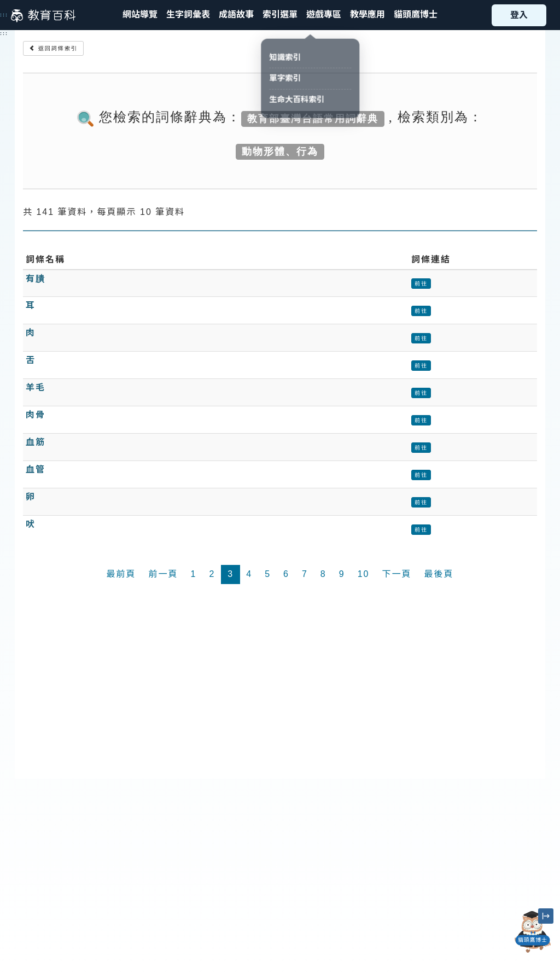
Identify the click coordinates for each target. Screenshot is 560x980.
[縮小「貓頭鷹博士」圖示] (546, 916)
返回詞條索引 (53, 48)
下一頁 (396, 574)
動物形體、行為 (280, 151)
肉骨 (36, 415)
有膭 (36, 279)
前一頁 (164, 574)
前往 (421, 284)
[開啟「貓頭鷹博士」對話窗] (533, 932)
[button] (280, 15)
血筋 (36, 442)
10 (364, 574)
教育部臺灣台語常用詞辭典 (313, 118)
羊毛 (36, 387)
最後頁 (439, 574)
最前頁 (121, 574)
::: (4, 15)
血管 (36, 469)
